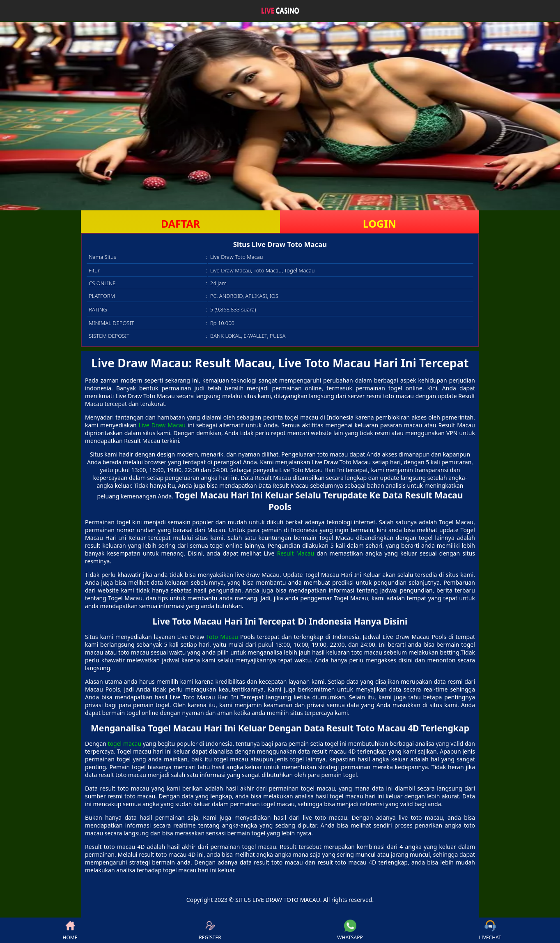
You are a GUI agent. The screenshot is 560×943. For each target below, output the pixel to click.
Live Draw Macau (162, 425)
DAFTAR (180, 224)
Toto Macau (222, 637)
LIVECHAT (490, 930)
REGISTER (210, 930)
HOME (70, 930)
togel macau (125, 744)
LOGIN (380, 224)
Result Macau (296, 553)
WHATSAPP (350, 930)
